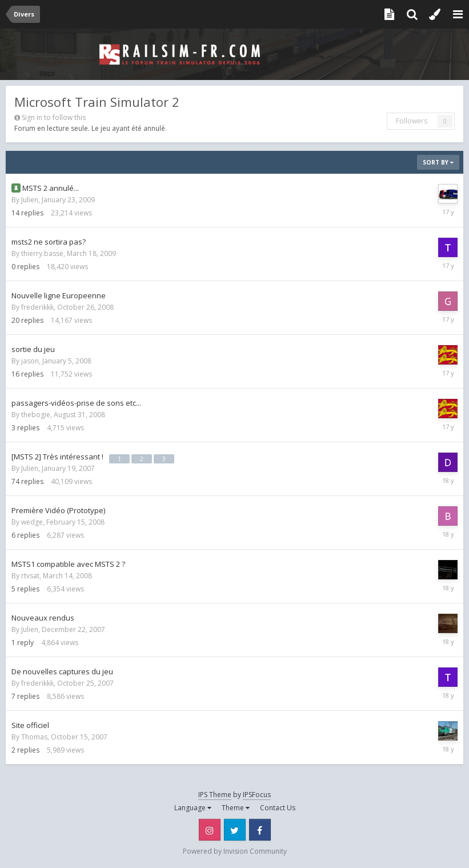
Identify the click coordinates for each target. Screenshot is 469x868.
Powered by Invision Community (235, 851)
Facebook (260, 830)
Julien (30, 200)
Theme (236, 808)
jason (30, 361)
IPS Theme (215, 795)
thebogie (36, 415)
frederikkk (37, 307)
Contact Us (278, 808)
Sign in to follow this (54, 117)
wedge (32, 522)
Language (193, 808)
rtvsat (30, 576)
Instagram (210, 830)
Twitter (235, 830)
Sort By (438, 162)
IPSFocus (257, 795)
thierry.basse (42, 253)
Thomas (34, 737)
